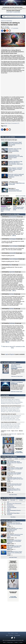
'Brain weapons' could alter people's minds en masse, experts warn (15, 169)
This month (13, 500)
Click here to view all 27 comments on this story (14, 347)
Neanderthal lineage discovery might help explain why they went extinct (15, 479)
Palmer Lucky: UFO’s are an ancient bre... (11, 412)
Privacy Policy (10, 642)
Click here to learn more (17, 376)
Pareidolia (9, 515)
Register (12, 354)
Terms (4, 642)
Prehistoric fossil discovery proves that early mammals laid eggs (15, 524)
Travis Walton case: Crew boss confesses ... (12, 408)
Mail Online (8, 123)
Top (9, 633)
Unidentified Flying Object (13, 513)
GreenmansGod (13, 217)
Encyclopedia (17, 635)
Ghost (9, 512)
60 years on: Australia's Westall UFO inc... (11, 410)
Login (7, 354)
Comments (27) (15, 123)
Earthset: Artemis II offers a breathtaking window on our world (14, 490)
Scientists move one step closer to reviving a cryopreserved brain (15, 150)
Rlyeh (10, 265)
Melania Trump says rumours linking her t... (12, 404)
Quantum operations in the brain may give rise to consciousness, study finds (15, 163)
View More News (13, 495)
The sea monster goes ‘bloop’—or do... (11, 418)
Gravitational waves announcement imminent (15, 190)
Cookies (16, 642)
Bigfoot (9, 509)
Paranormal (10, 505)
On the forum (5, 395)
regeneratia (12, 272)
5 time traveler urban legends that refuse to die (19, 209)
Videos (14, 4)
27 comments (14, 28)
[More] (14, 235)
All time (21, 500)
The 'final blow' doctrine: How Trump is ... (11, 428)
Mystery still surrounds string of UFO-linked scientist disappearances (15, 530)
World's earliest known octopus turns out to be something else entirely (15, 553)
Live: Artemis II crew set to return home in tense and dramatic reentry (15, 535)
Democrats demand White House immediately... (13, 402)
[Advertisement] (13, 85)
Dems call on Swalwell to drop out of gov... (12, 401)
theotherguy (12, 323)
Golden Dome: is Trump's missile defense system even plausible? (15, 468)
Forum (10, 4)
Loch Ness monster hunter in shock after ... (12, 420)
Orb (8, 502)
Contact (21, 642)
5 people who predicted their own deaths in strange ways (6, 209)
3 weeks (16, 459)
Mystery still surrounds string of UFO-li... (11, 409)
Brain (6, 126)
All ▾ (4, 17)
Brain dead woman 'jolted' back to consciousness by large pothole (15, 144)
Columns (22, 4)
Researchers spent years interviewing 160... (12, 416)
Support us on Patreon (17, 382)
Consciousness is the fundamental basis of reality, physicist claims (16, 156)
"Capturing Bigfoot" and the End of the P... (11, 417)
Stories (18, 4)
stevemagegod (13, 239)
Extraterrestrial (11, 506)
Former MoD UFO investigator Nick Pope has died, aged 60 (14, 473)
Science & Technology (6, 21)
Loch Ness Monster (12, 508)
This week (5, 500)
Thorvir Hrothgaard (14, 246)
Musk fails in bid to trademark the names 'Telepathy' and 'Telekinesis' (16, 176)
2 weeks (10, 459)
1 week (4, 459)
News (7, 4)
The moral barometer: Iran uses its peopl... (12, 424)
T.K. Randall (6, 27)
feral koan (11, 294)
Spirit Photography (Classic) (14, 510)
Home (4, 4)
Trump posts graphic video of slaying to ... (11, 399)
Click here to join (13, 434)
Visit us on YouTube (21, 196)
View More (13, 517)
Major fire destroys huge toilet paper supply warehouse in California (14, 547)
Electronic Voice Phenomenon (14, 503)
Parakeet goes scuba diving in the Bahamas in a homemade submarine (14, 541)
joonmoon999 (12, 253)
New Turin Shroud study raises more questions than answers (14, 484)
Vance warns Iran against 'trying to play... (11, 427)
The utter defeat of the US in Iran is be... (11, 425)
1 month (22, 459)
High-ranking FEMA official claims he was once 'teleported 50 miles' (14, 463)
